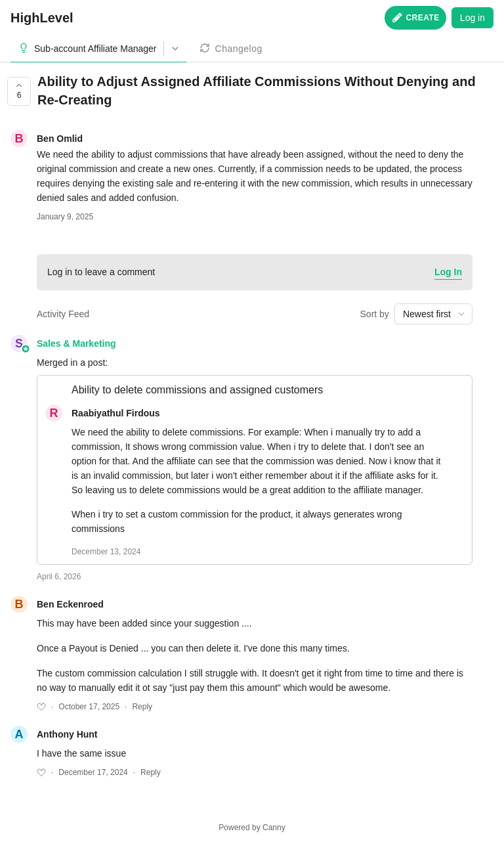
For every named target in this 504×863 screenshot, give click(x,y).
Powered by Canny (252, 828)
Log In (448, 272)
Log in (472, 18)
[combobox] (433, 314)
